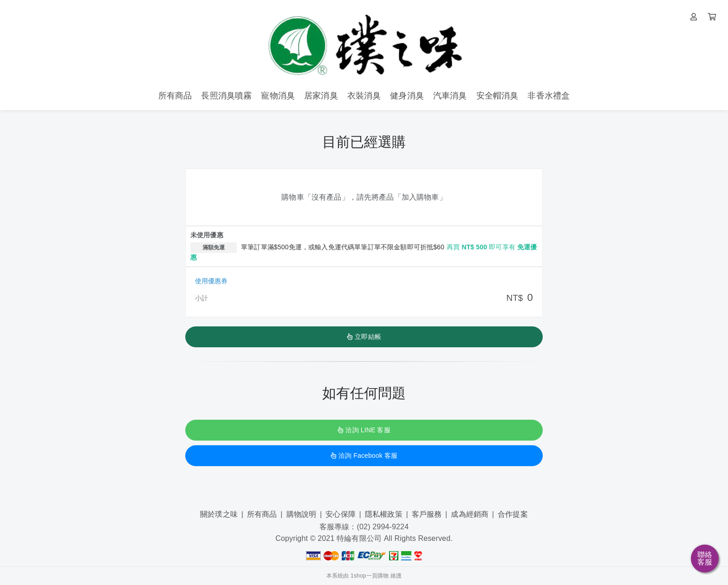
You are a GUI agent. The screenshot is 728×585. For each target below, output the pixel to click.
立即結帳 (364, 337)
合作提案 (513, 514)
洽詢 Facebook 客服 (364, 455)
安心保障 (341, 514)
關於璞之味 (219, 514)
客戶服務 (427, 514)
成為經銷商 (470, 514)
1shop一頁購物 (370, 576)
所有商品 (262, 514)
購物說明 (302, 514)
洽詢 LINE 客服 (364, 430)
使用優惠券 (211, 281)
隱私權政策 (384, 514)
